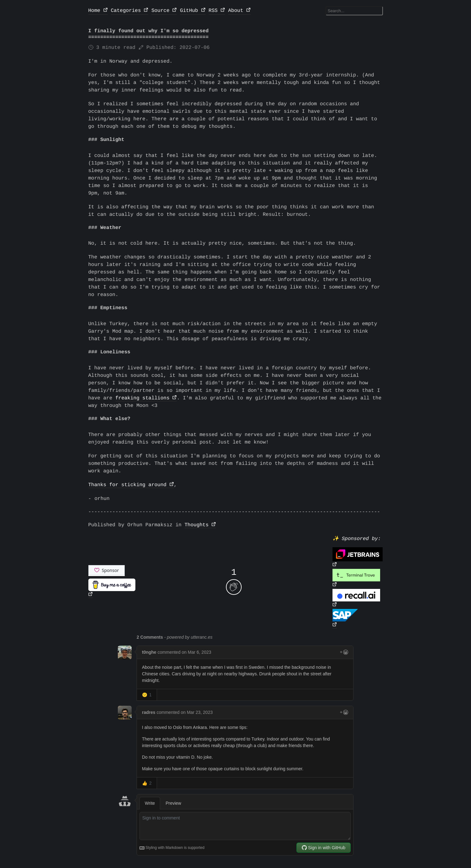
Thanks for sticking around (128, 485)
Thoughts (197, 525)
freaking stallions (142, 398)
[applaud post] (234, 587)
